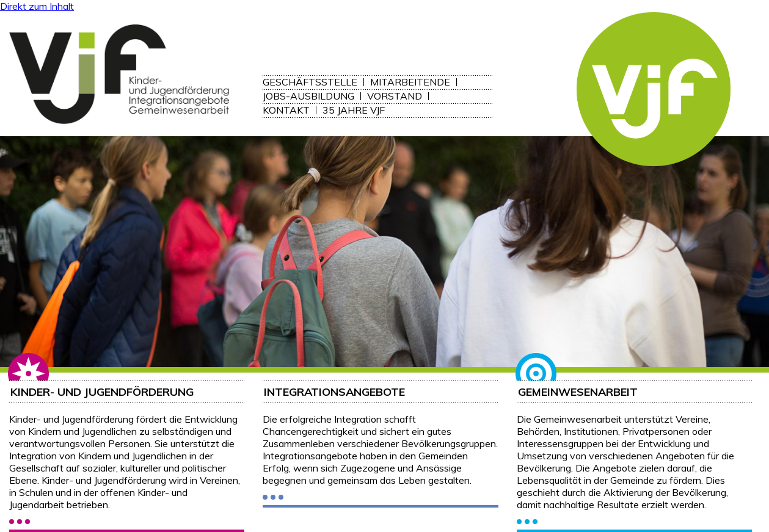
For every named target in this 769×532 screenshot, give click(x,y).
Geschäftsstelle (310, 82)
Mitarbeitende (410, 82)
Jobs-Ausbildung (308, 96)
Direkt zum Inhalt (37, 6)
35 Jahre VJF (354, 110)
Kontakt (286, 110)
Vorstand (395, 96)
